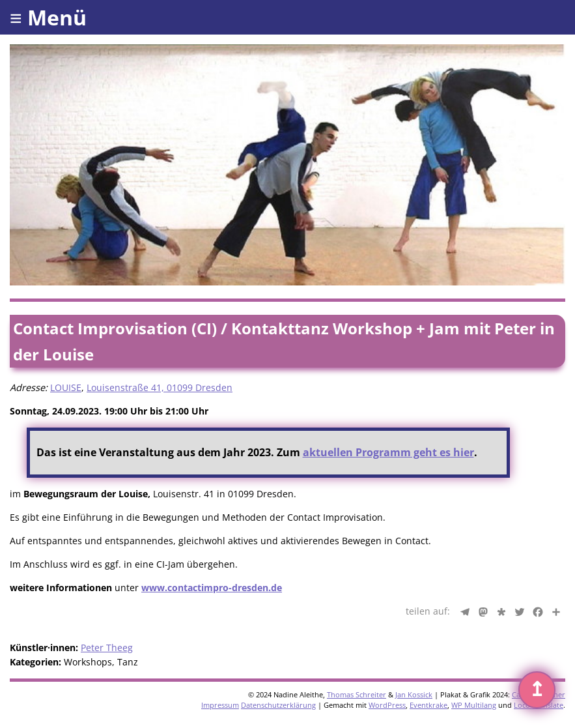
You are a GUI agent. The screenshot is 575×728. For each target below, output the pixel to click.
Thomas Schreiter (357, 694)
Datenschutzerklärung (278, 705)
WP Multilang (474, 705)
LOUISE (66, 387)
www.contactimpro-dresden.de (212, 588)
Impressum (220, 705)
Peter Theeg (107, 648)
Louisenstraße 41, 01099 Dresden (160, 387)
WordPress (387, 705)
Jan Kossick (414, 694)
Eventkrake (428, 705)
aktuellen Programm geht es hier (388, 452)
